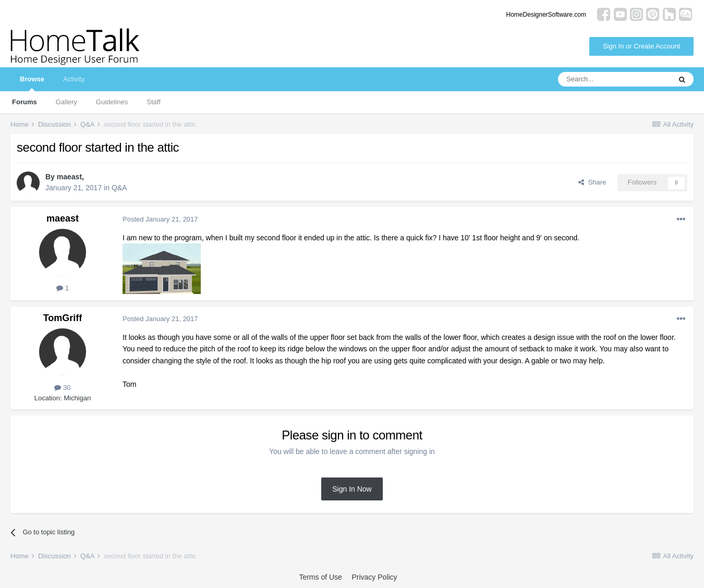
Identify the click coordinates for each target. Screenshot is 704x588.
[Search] (614, 79)
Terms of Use (320, 577)
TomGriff (63, 318)
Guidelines (112, 102)
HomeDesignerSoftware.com (546, 15)
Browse (32, 83)
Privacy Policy (374, 577)
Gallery (66, 102)
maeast (69, 177)
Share (592, 182)
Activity (74, 79)
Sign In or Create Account (641, 46)
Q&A (119, 188)
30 (62, 388)
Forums (25, 102)
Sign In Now (352, 489)
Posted (160, 219)
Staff (154, 102)
